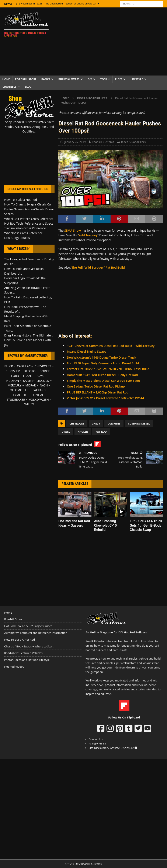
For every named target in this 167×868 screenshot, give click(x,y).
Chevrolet (77, 424)
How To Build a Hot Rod (21, 200)
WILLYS (29, 404)
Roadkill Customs (103, 142)
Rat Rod (101, 432)
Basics (46, 79)
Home (6, 79)
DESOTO (30, 371)
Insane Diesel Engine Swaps (86, 351)
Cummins (114, 424)
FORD (15, 376)
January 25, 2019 (75, 142)
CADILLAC (24, 366)
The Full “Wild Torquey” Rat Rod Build (98, 267)
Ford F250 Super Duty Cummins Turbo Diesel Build (103, 363)
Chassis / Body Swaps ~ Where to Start (29, 646)
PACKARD (39, 390)
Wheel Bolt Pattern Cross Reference (29, 219)
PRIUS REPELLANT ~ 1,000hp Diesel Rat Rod (98, 392)
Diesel (66, 432)
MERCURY (15, 385)
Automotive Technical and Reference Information (36, 633)
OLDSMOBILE (19, 390)
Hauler (83, 432)
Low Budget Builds (17, 238)
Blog (28, 87)
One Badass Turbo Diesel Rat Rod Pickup (96, 386)
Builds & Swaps (69, 79)
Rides (119, 79)
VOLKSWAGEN (39, 400)
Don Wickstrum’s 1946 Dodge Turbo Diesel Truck (101, 357)
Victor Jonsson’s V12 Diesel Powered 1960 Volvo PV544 (105, 398)
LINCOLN (43, 381)
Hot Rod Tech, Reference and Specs (29, 223)
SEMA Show (73, 230)
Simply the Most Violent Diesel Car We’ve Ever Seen (103, 381)
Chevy (96, 424)
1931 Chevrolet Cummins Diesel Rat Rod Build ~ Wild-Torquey (111, 346)
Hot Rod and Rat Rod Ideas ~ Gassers (74, 523)
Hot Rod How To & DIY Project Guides (28, 626)
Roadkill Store (26, 79)
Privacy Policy (97, 744)
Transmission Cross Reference (25, 228)
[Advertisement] (112, 41)
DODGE (45, 371)
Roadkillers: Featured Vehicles (23, 653)
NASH (44, 385)
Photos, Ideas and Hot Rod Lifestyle (27, 660)
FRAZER (28, 376)
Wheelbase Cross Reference (23, 233)
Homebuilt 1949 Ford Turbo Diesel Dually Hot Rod (102, 375)
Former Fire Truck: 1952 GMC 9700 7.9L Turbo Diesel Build (108, 369)
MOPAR (30, 385)
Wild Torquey (88, 235)
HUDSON (13, 381)
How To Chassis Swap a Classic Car (28, 204)
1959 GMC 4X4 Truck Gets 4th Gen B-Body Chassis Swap (146, 525)
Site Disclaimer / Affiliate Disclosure (113, 748)
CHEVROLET (43, 366)
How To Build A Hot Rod (20, 640)
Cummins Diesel (139, 424)
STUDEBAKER (16, 400)
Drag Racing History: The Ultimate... (29, 335)
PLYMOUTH (19, 395)
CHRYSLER (13, 371)
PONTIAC (38, 395)
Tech (104, 79)
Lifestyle (137, 79)
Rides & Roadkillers (133, 142)
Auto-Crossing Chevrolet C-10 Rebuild (105, 525)
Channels (9, 87)
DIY (90, 79)
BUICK (9, 366)
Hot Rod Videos (14, 667)
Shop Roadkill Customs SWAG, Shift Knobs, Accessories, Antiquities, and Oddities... (29, 127)
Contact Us (96, 739)
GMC (41, 376)
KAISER (28, 381)
